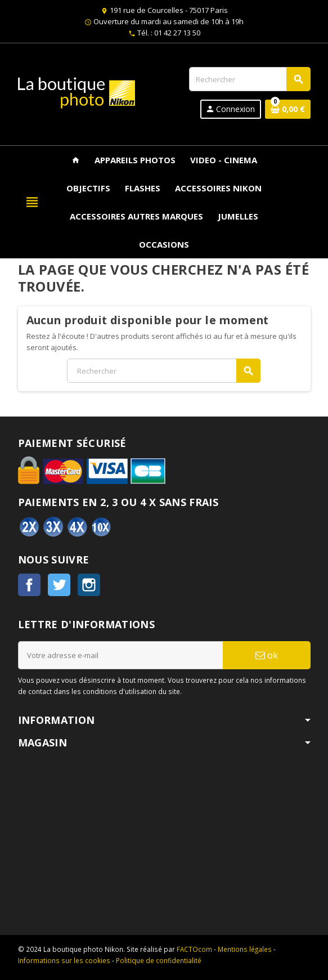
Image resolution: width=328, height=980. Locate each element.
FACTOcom (194, 949)
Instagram (89, 585)
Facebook (29, 585)
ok (267, 655)
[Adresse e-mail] (120, 655)
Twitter (59, 585)
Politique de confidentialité (159, 960)
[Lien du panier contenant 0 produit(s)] (288, 109)
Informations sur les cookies (64, 960)
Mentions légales (245, 949)
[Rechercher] (249, 79)
